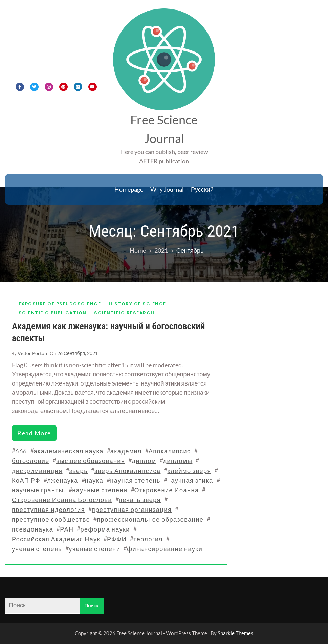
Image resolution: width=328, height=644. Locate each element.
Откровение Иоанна (167, 490)
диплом (144, 461)
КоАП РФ (26, 480)
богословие (31, 461)
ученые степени (94, 549)
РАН (67, 529)
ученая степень (37, 549)
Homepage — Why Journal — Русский (164, 189)
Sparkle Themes (235, 633)
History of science (137, 304)
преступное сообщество (51, 519)
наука (94, 480)
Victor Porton (32, 353)
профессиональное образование (150, 519)
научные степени (100, 490)
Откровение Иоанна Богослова (62, 500)
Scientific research (124, 313)
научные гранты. (39, 490)
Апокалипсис (170, 451)
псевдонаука (32, 529)
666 (21, 451)
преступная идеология (48, 510)
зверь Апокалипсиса (127, 471)
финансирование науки (165, 549)
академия (126, 451)
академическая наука (69, 451)
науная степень (135, 480)
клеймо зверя (189, 471)
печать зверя (140, 500)
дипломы (178, 461)
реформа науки (105, 529)
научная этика (190, 480)
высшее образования (91, 461)
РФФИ (117, 539)
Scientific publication (53, 313)
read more (34, 433)
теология (148, 539)
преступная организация (132, 510)
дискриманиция (37, 471)
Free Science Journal (164, 129)
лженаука (63, 480)
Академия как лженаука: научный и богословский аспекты (108, 332)
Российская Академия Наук (56, 539)
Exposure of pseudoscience (60, 304)
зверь (79, 471)
